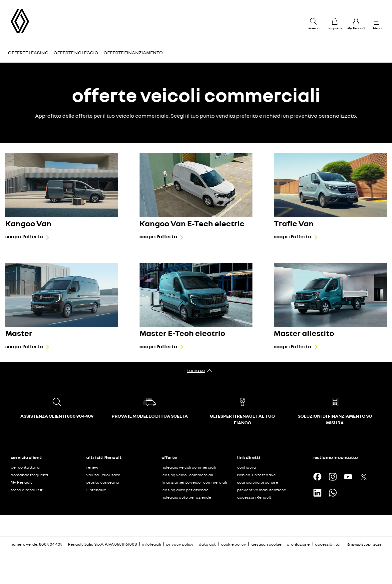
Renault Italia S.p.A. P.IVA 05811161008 (102, 544)
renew (92, 467)
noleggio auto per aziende (186, 497)
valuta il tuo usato (103, 475)
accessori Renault (254, 497)
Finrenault (96, 490)
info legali (152, 544)
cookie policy (234, 544)
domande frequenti (29, 475)
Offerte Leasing (28, 52)
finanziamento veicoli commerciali (194, 482)
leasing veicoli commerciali (187, 475)
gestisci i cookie (266, 544)
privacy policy (180, 544)
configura (247, 467)
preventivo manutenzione (262, 490)
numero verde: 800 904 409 (37, 544)
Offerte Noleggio (76, 52)
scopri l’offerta (24, 236)
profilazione (298, 544)
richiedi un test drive (256, 475)
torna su (196, 370)
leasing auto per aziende (185, 490)
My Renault (21, 482)
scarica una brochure (258, 482)
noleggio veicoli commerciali (189, 467)
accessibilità (327, 544)
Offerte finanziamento (133, 52)
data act (207, 544)
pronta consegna (103, 482)
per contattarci (25, 467)
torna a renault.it (27, 490)
